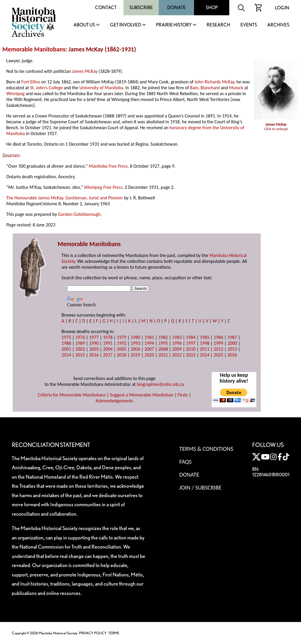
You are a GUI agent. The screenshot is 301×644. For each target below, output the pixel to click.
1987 (232, 337)
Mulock (236, 88)
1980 (136, 337)
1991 (108, 343)
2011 (205, 349)
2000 (232, 343)
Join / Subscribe (200, 487)
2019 (136, 355)
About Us (84, 25)
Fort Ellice (31, 82)
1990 (94, 343)
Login (282, 8)
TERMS (114, 633)
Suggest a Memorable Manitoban (142, 395)
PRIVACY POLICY (93, 633)
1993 (136, 343)
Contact (106, 7)
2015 (80, 355)
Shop (212, 7)
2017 (108, 355)
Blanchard (210, 88)
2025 (218, 355)
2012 (218, 349)
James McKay (85, 71)
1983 (177, 337)
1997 (191, 343)
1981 (149, 337)
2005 (122, 349)
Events (249, 25)
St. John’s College (46, 88)
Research (218, 25)
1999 (218, 343)
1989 (80, 343)
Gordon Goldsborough (79, 214)
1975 (66, 337)
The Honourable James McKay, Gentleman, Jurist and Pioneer (65, 198)
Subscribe (141, 7)
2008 (163, 349)
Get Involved (126, 25)
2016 (94, 355)
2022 (177, 355)
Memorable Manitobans (34, 49)
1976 (80, 337)
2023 (191, 355)
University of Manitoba (101, 88)
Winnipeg (15, 94)
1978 (108, 337)
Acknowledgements (114, 401)
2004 (108, 349)
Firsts (183, 395)
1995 (163, 343)
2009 (177, 349)
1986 (218, 337)
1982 (163, 337)
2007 (149, 349)
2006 (136, 349)
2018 (122, 355)
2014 (66, 355)
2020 (149, 355)
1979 (122, 337)
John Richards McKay (214, 82)
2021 (163, 355)
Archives (278, 25)
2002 (80, 349)
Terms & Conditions (206, 449)
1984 (191, 337)
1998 (205, 343)
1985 (205, 337)
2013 (232, 349)
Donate (177, 7)
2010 (191, 349)
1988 (66, 343)
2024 (205, 355)
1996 (177, 343)
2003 (94, 349)
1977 (94, 337)
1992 (122, 343)
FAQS (185, 462)
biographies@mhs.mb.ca (160, 384)
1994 (149, 343)
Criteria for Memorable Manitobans (72, 395)
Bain (194, 88)
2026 (232, 355)
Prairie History (174, 25)
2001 (66, 349)
